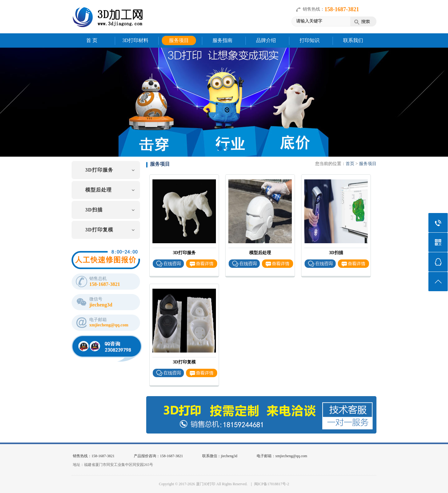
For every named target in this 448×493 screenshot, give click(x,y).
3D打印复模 (99, 230)
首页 (350, 164)
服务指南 (222, 40)
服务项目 (179, 40)
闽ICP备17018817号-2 (272, 484)
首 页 (92, 40)
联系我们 (353, 40)
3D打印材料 (135, 40)
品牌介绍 (266, 40)
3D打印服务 (99, 170)
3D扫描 (94, 210)
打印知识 (310, 40)
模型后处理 (98, 190)
